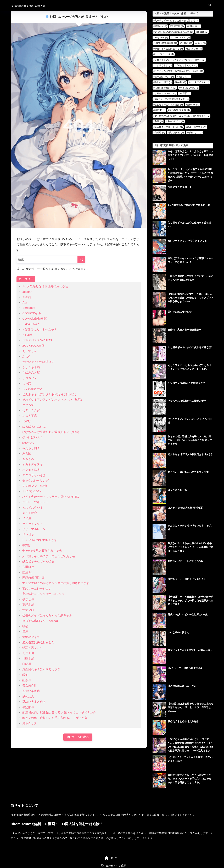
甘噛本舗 (28, 659)
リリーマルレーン (34, 529)
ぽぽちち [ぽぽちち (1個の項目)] (184, 77)
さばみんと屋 (31, 373)
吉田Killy (28, 567)
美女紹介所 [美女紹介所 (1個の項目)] (176, 133)
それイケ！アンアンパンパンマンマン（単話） (53, 400)
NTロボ (27, 335)
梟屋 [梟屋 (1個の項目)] (159, 121)
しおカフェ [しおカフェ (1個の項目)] (194, 49)
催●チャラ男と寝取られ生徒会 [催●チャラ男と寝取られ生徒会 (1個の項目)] (172, 99)
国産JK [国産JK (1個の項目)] (160, 110)
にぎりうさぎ (31, 410)
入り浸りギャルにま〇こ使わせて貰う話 (49, 556)
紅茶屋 (27, 680)
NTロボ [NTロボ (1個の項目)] (186, 43)
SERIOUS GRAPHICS (37, 340)
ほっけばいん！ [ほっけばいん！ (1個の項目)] (164, 77)
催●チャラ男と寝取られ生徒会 (42, 551)
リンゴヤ (28, 534)
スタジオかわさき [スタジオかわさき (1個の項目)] (165, 88)
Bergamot (29, 308)
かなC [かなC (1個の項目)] (201, 43)
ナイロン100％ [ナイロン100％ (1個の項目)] (189, 88)
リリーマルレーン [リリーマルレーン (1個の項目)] (165, 93)
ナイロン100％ (32, 491)
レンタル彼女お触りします (40, 540)
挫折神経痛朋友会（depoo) (40, 621)
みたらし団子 (31, 448)
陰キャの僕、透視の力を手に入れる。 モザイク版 (55, 718)
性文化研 (28, 610)
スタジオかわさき (34, 475)
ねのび (27, 421)
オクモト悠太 (31, 470)
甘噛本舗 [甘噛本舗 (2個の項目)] (194, 26)
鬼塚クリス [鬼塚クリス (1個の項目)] (195, 133)
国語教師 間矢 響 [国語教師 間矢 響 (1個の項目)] (180, 110)
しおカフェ (30, 378)
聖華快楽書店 (31, 691)
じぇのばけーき (33, 389)
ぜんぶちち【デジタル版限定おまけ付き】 (50, 394)
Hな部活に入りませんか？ (39, 330)
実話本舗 (28, 605)
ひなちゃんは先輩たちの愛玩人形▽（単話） (52, 432)
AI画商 (27, 297)
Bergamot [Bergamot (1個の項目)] (161, 37)
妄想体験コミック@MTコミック (43, 594)
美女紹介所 (30, 686)
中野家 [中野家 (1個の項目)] (185, 93)
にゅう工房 (30, 416)
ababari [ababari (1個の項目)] (203, 32)
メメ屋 (27, 518)
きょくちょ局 (31, 367)
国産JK (27, 572)
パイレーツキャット (35, 502)
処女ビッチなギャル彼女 (38, 562)
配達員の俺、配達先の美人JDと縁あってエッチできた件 (59, 713)
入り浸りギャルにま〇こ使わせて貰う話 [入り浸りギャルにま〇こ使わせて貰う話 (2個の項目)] (177, 21)
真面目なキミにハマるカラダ (41, 669)
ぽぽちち (28, 443)
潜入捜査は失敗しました (38, 642)
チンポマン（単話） (35, 486)
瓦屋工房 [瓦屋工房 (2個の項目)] (178, 26)
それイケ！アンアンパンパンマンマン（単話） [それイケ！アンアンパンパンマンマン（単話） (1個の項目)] (180, 60)
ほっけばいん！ (33, 437)
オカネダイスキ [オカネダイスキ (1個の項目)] (200, 82)
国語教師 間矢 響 (33, 578)
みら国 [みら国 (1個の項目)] (181, 82)
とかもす (28, 405)
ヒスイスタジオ (33, 508)
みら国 (27, 454)
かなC (26, 356)
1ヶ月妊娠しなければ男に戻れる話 (45, 286)
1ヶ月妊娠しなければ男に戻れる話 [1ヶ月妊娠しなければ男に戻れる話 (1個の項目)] (174, 32)
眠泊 (25, 675)
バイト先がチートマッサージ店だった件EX (51, 497)
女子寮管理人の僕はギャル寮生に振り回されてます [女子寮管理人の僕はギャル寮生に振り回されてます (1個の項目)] (182, 116)
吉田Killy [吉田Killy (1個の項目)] (193, 105)
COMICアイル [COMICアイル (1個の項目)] (181, 37)
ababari (27, 292)
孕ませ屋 (28, 599)
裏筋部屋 (28, 707)
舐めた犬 (28, 696)
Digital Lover (30, 324)
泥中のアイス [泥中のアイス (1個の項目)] (175, 121)
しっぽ (27, 383)
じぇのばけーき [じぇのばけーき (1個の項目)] (164, 54)
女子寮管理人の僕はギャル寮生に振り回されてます (56, 583)
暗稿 (25, 626)
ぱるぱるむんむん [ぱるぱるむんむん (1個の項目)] (186, 65)
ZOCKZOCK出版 (33, 346)
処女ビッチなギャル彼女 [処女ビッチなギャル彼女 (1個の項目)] (169, 105)
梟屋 (25, 632)
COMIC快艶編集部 (35, 319)
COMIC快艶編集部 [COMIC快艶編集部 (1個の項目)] (166, 43)
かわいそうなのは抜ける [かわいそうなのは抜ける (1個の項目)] (169, 49)
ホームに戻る (78, 737)
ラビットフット (33, 524)
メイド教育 (30, 513)
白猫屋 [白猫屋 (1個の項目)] (160, 133)
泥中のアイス (31, 637)
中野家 (27, 545)
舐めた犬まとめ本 (34, 702)
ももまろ (28, 459)
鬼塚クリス (30, 723)
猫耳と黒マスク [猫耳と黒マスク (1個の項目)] (197, 127)
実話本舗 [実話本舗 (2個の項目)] (161, 26)
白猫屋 (27, 664)
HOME (112, 849)
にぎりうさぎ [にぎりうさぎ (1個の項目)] (163, 65)
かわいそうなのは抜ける (38, 362)
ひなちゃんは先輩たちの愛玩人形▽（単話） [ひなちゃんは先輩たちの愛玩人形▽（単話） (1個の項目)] (179, 71)
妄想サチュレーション (37, 589)
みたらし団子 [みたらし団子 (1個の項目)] (163, 82)
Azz (25, 303)
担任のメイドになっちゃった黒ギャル (47, 615)
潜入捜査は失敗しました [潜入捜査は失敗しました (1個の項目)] (169, 127)
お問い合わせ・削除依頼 (112, 857)
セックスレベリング (35, 481)
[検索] (81, 259)
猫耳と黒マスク (33, 648)
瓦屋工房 (28, 653)
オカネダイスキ (33, 464)
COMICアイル (32, 313)
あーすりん (30, 351)
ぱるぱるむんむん (34, 427)
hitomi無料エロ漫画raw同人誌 (35, 6)
